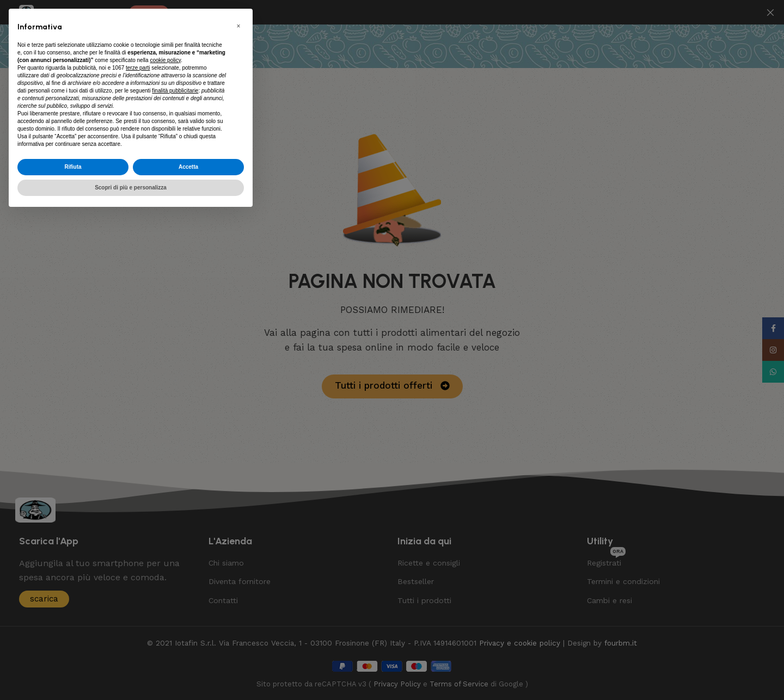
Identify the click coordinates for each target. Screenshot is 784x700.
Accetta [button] (188, 167)
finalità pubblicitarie (175, 91)
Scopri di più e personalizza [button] (131, 188)
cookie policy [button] (165, 60)
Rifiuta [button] (73, 167)
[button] (238, 26)
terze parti (138, 68)
